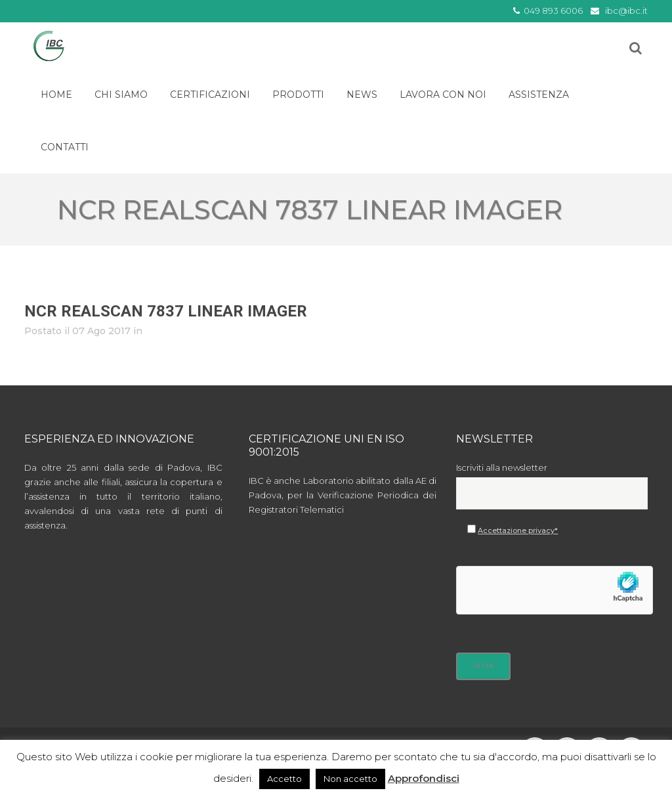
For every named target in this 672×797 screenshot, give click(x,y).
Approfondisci (424, 778)
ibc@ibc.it (626, 11)
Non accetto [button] (350, 779)
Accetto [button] (284, 779)
